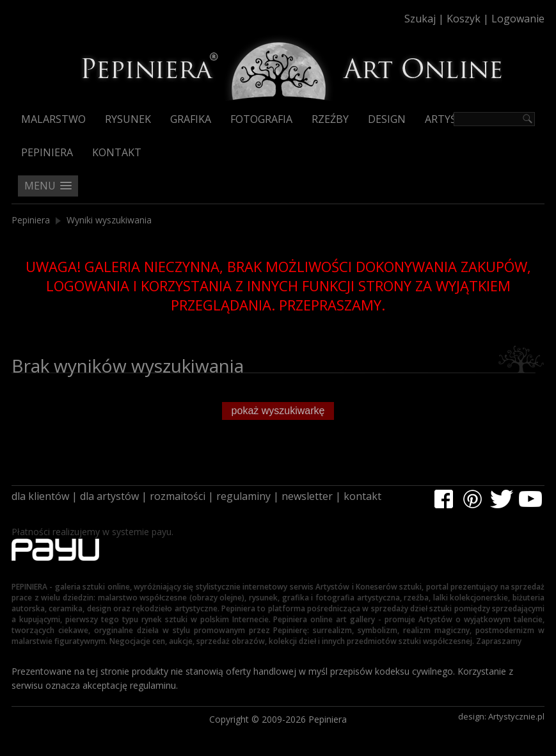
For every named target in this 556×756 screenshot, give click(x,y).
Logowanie (518, 19)
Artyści (445, 119)
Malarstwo (53, 119)
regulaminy (243, 496)
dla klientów (40, 496)
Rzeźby (330, 119)
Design (387, 119)
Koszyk (464, 19)
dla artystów (109, 496)
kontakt (362, 496)
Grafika (191, 119)
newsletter (307, 496)
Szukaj (420, 19)
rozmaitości (178, 496)
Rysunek (128, 119)
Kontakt (117, 152)
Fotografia (261, 119)
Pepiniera (47, 152)
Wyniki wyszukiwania (109, 220)
